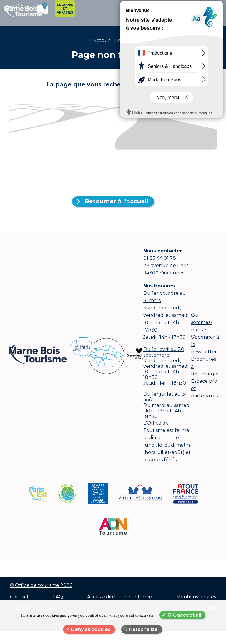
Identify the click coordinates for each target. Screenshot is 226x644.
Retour (102, 44)
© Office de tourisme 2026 (41, 591)
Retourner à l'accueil (117, 205)
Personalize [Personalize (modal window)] (143, 629)
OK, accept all (184, 615)
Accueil (126, 44)
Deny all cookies (91, 629)
